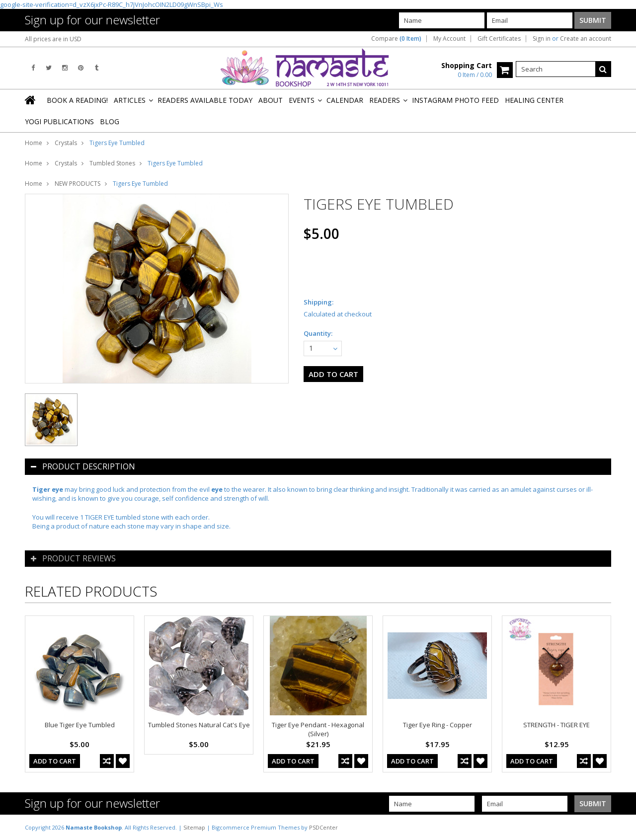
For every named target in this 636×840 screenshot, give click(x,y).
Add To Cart (55, 761)
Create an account (586, 39)
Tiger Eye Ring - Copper (437, 725)
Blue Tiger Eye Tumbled (80, 725)
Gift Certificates (499, 39)
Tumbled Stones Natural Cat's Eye (199, 725)
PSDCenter (323, 827)
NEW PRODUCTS (78, 184)
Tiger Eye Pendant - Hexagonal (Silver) (318, 729)
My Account (449, 39)
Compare (396, 39)
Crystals (66, 143)
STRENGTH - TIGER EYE (556, 725)
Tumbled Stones (112, 163)
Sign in (542, 39)
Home (34, 143)
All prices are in (53, 39)
